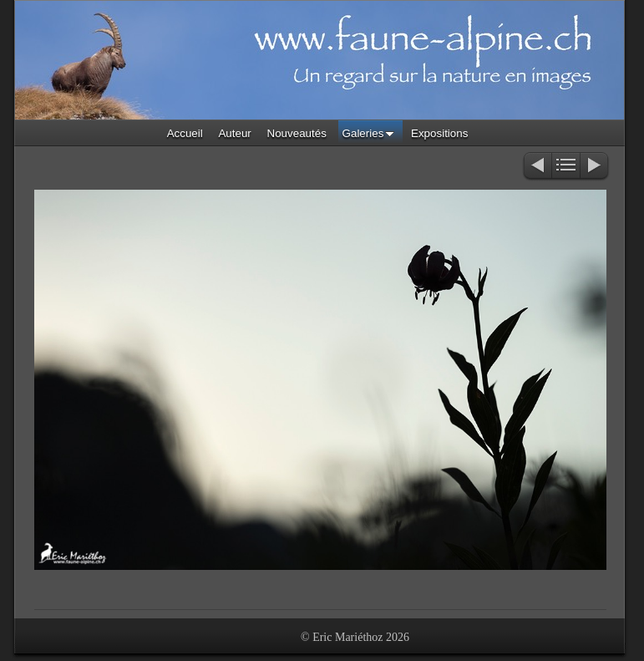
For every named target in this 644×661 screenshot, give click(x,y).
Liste (566, 167)
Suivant (595, 167)
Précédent (537, 167)
